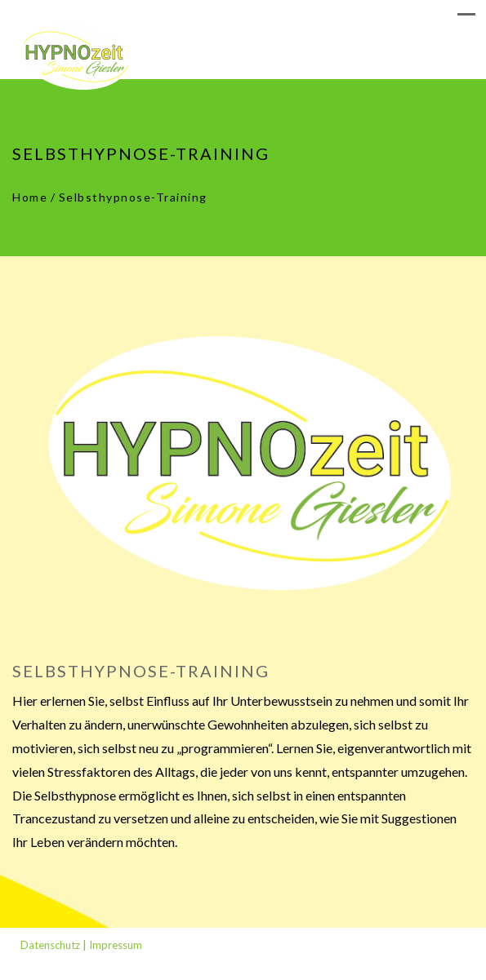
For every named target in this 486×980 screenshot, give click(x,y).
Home (30, 197)
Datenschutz (55, 945)
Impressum (120, 945)
